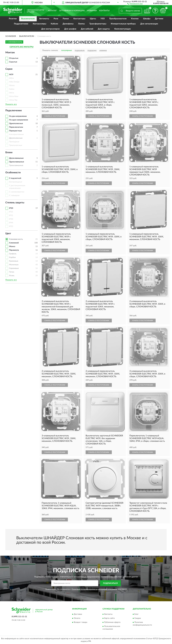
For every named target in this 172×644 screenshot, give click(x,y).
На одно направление (19, 120)
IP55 (11, 226)
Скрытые (13, 62)
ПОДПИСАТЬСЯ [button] (110, 583)
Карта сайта (109, 618)
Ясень (12, 276)
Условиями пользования (108, 589)
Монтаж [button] (10, 53)
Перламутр (14, 250)
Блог (136, 614)
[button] (135, 4)
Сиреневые (14, 268)
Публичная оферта (112, 622)
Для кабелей (87, 29)
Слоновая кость (16, 239)
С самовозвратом (17, 192)
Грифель (13, 254)
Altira (11, 78)
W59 (11, 75)
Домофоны (68, 24)
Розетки (13, 19)
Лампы (81, 24)
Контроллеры (40, 24)
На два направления (18, 116)
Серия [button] (9, 69)
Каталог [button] (53, 11)
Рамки (66, 19)
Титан (12, 272)
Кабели (54, 24)
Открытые (14, 58)
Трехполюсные (16, 145)
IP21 (11, 212)
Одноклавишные (17, 162)
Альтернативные (16, 134)
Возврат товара (80, 622)
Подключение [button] (14, 111)
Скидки (138, 618)
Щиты (93, 19)
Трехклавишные (16, 165)
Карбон (12, 257)
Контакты (104, 11)
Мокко (12, 246)
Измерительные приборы (123, 24)
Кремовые (14, 261)
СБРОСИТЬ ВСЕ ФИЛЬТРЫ (21, 47)
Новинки (92, 11)
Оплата (77, 618)
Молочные (14, 265)
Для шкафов (70, 29)
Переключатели (16, 127)
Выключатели (28, 19)
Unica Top (13, 100)
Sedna (12, 89)
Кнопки (135, 19)
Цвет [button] (8, 234)
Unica (12, 93)
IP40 (11, 219)
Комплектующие (123, 29)
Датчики (159, 19)
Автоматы (44, 19)
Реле (56, 19)
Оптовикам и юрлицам (72, 11)
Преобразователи (118, 19)
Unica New (14, 96)
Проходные (14, 142)
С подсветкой (15, 178)
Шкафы (147, 19)
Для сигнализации (149, 24)
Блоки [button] (9, 153)
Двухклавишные (16, 158)
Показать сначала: (50, 50)
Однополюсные (16, 124)
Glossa (12, 85)
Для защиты (104, 29)
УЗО (103, 19)
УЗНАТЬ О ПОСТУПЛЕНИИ (55, 116)
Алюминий (14, 243)
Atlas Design (14, 82)
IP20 (11, 208)
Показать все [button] (11, 104)
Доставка (78, 614)
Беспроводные (16, 182)
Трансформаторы (98, 24)
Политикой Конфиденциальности (85, 589)
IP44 (11, 223)
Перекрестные (15, 131)
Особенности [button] (13, 173)
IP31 (11, 215)
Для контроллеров (50, 29)
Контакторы (79, 19)
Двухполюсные (16, 138)
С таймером (14, 196)
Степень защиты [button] (15, 203)
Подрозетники (21, 24)
